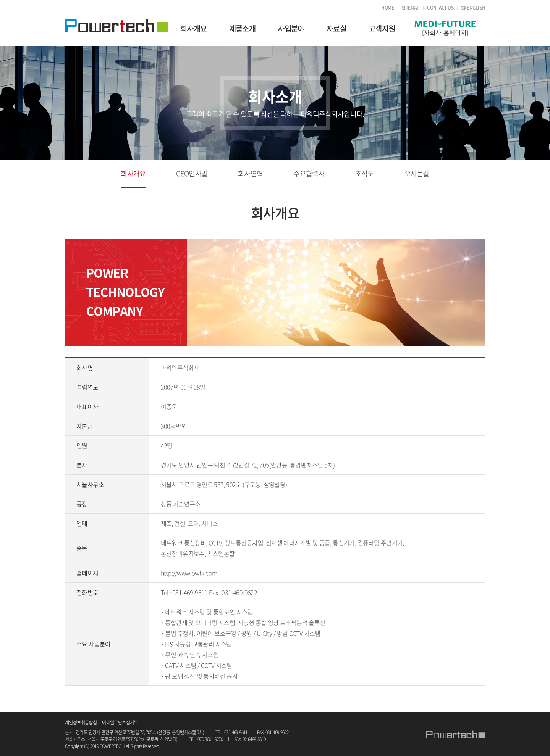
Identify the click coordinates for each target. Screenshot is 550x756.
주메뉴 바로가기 (0, 0)
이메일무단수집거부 (120, 722)
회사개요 (194, 28)
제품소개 (243, 28)
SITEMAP (411, 8)
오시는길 (417, 173)
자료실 (336, 28)
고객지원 (382, 28)
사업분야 (291, 28)
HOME (387, 8)
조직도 (365, 173)
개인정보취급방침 (81, 722)
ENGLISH (476, 8)
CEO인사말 (192, 173)
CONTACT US (440, 8)
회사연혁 (250, 173)
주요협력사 (309, 173)
